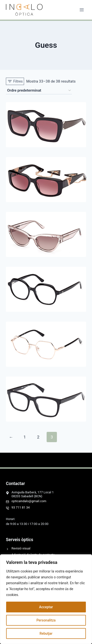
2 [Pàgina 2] (38, 437)
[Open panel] (15, 81)
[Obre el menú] (82, 10)
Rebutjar (46, 633)
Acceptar (46, 607)
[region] (46, 599)
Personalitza (46, 620)
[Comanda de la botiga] (39, 91)
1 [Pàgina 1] (25, 437)
